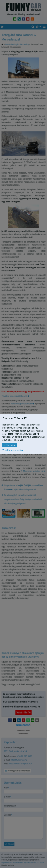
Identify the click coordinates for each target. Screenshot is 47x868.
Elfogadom (10, 445)
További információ (12, 450)
